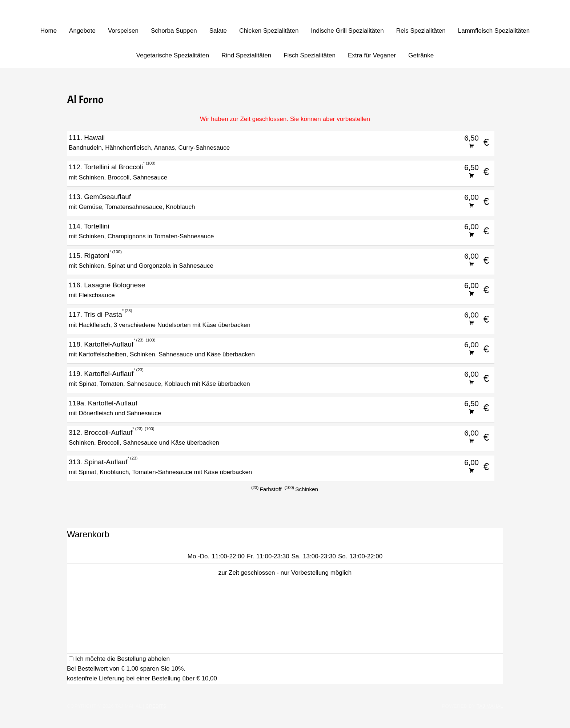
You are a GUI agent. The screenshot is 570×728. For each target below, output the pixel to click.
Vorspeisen (123, 31)
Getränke (421, 55)
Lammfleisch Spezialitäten (494, 31)
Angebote (82, 31)
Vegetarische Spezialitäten (173, 55)
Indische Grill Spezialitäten (347, 31)
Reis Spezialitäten (421, 31)
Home (49, 31)
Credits (156, 706)
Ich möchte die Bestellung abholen (119, 659)
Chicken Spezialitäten (269, 31)
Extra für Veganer (372, 55)
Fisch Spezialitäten (310, 55)
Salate (218, 31)
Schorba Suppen (174, 31)
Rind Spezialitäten (246, 55)
